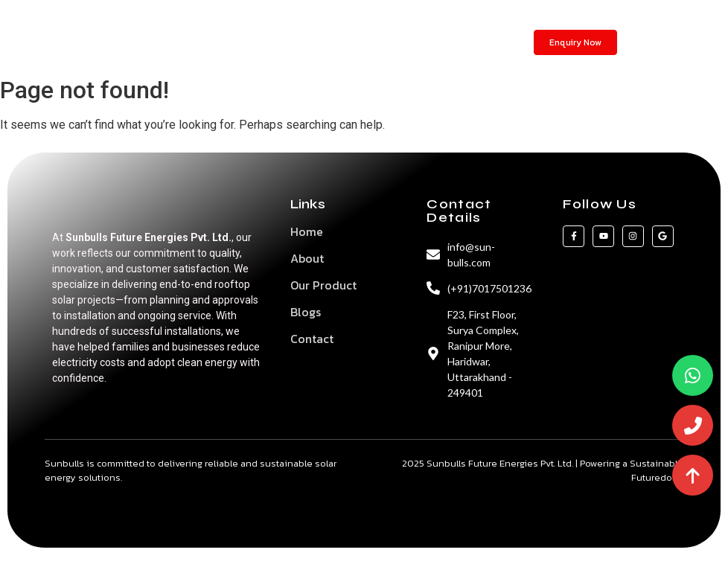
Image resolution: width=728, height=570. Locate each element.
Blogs (355, 42)
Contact (402, 42)
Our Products (296, 42)
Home (193, 42)
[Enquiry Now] (575, 42)
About (236, 42)
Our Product (323, 285)
